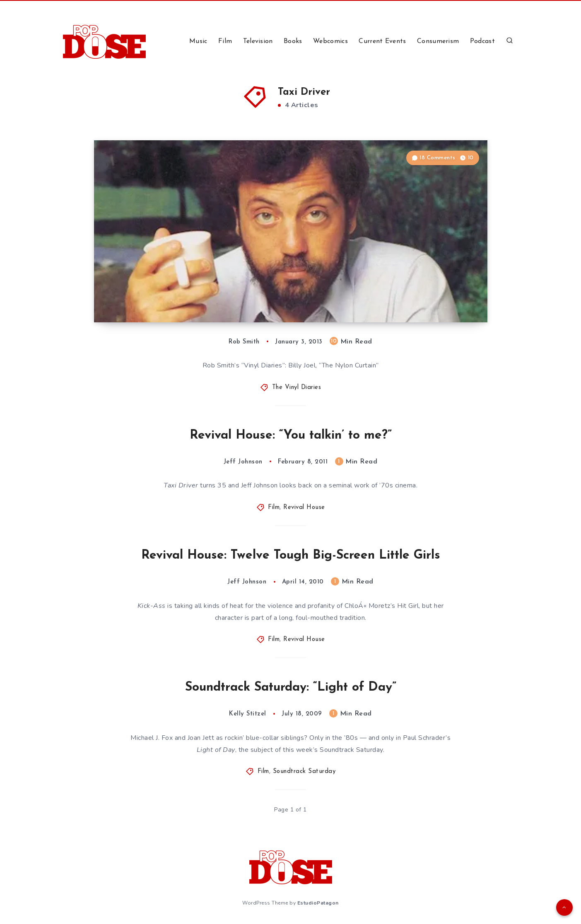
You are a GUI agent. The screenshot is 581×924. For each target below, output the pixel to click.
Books (293, 41)
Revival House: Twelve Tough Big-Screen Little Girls (291, 556)
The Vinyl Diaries (297, 388)
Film (225, 41)
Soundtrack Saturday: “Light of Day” (291, 688)
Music (198, 41)
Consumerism (438, 41)
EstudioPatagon (318, 903)
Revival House (304, 508)
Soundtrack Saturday (304, 772)
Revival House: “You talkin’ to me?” (291, 436)
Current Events (382, 41)
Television (258, 41)
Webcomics (330, 41)
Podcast (482, 41)
